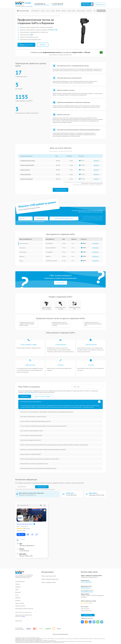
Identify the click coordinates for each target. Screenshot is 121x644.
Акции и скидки (71, 11)
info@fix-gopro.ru (86, 588)
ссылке (23, 616)
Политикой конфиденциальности (48, 489)
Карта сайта (19, 621)
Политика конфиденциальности (60, 634)
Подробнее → (96, 243)
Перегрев (48, 256)
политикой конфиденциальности (38, 221)
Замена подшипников (27, 179)
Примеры (18, 587)
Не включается (49, 243)
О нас (48, 11)
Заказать (97, 161)
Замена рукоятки (25, 170)
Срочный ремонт (35, 11)
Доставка (58, 11)
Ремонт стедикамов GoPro (49, 582)
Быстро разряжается (51, 248)
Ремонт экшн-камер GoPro (49, 576)
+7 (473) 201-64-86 (58, 4)
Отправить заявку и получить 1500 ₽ (64, 218)
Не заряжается (49, 252)
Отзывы (53, 11)
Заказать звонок (61, 283)
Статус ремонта (101, 11)
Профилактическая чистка (28, 161)
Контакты (89, 11)
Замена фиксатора (26, 174)
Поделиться (82, 622)
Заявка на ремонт (81, 11)
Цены (43, 11)
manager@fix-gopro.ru (87, 592)
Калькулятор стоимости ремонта (24, 609)
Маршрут (21, 534)
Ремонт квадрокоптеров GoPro (50, 579)
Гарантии (64, 11)
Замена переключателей (27, 165)
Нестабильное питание (51, 261)
